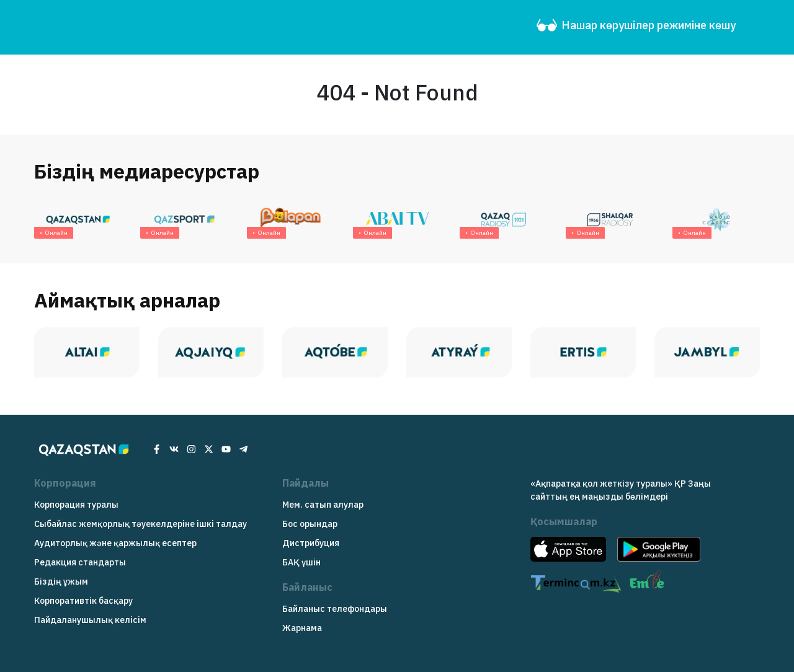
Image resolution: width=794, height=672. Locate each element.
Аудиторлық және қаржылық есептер (115, 543)
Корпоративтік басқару (83, 601)
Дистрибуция (311, 543)
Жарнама (302, 628)
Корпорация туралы (76, 505)
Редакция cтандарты (80, 562)
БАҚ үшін (301, 562)
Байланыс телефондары (335, 609)
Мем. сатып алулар (323, 505)
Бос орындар (310, 524)
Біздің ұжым (61, 581)
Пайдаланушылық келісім (90, 620)
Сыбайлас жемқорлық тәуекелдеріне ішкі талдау (141, 524)
